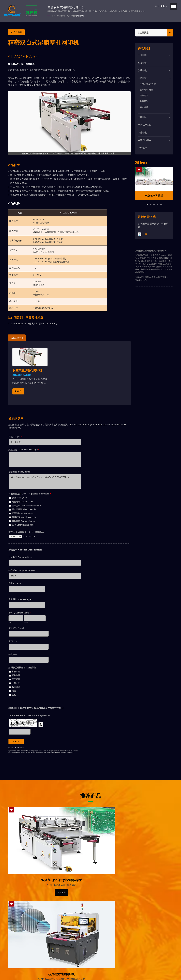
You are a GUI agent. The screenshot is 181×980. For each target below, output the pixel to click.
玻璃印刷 (142, 70)
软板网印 (144, 101)
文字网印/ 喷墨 (146, 90)
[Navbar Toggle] (174, 6)
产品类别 (61, 16)
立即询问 (16, 32)
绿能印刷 (142, 132)
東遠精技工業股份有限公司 (37, 970)
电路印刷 (71, 16)
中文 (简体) (161, 6)
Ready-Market (35, 973)
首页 (53, 16)
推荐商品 (90, 795)
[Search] (151, 32)
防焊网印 (80, 16)
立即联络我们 (141, 280)
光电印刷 (142, 117)
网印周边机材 (145, 140)
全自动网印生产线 (148, 84)
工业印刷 (142, 55)
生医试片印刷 (145, 125)
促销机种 (142, 148)
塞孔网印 (144, 107)
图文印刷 (142, 62)
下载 (143, 234)
